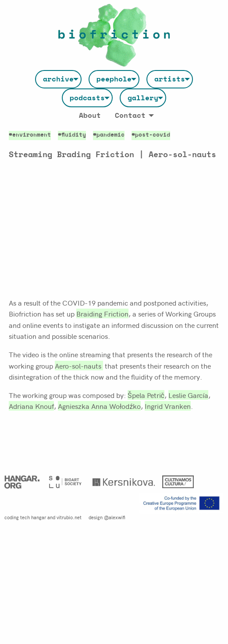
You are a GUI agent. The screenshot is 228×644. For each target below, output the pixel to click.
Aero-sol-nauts (79, 366)
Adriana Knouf (31, 406)
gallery (143, 98)
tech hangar (33, 517)
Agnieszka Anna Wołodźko (99, 406)
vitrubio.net (69, 517)
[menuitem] (58, 79)
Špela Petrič (146, 395)
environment (32, 135)
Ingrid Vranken (168, 406)
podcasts (87, 98)
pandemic (110, 135)
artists (170, 79)
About (90, 116)
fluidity (74, 135)
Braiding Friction (102, 313)
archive (58, 79)
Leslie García (188, 395)
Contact (130, 116)
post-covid (153, 135)
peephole (114, 79)
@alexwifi (115, 517)
